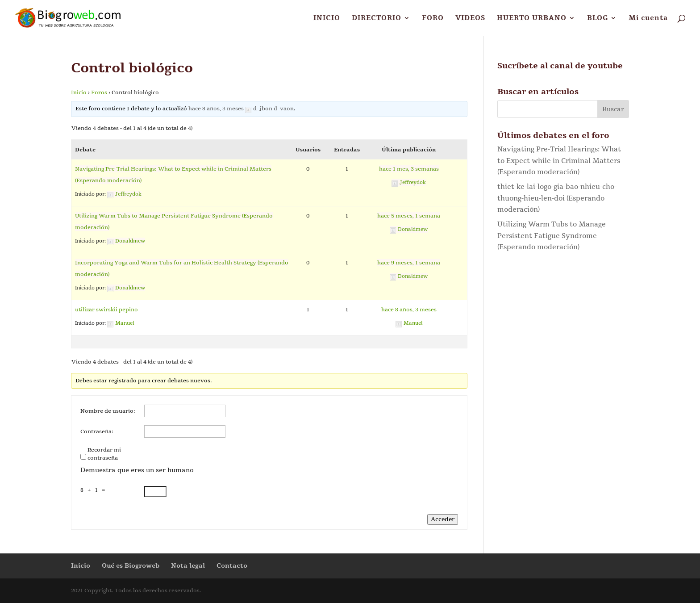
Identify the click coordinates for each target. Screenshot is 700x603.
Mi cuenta (648, 19)
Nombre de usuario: (108, 411)
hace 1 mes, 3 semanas (409, 169)
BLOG (598, 19)
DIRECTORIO (377, 19)
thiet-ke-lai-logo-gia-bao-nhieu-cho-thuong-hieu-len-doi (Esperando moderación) (557, 198)
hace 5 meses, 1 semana (409, 216)
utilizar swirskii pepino (106, 310)
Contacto (232, 566)
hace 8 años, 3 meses (216, 109)
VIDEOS (470, 19)
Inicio (79, 92)
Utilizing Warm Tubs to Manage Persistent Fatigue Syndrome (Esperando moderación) (552, 236)
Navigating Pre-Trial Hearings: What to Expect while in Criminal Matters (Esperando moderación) (559, 161)
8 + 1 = (94, 490)
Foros (99, 92)
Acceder (443, 519)
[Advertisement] (563, 343)
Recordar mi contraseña (104, 454)
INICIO (327, 19)
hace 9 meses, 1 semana (409, 263)
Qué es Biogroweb (131, 566)
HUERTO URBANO (532, 19)
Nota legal (188, 566)
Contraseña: (97, 431)
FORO (433, 19)
